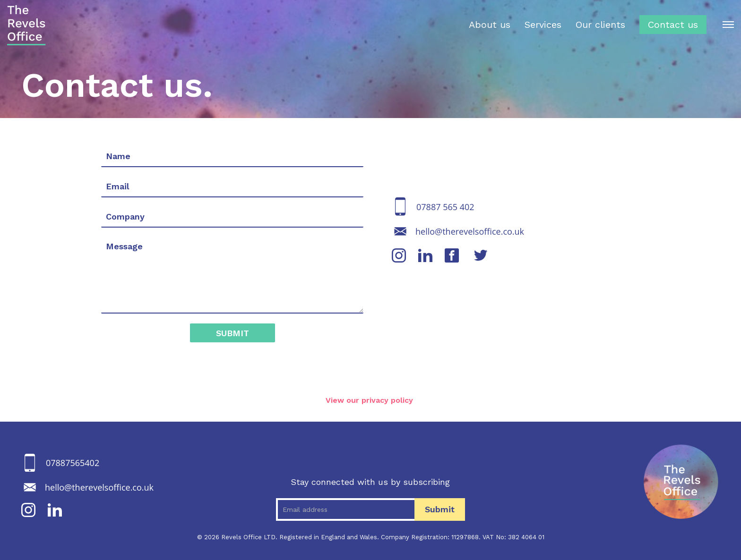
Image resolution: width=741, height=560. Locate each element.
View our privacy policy (370, 400)
